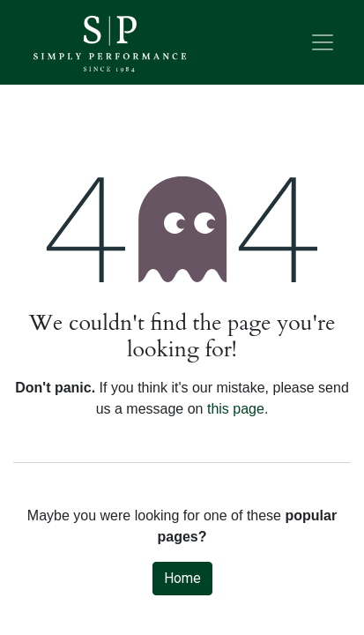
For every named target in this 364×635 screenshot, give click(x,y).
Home (182, 578)
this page (236, 409)
